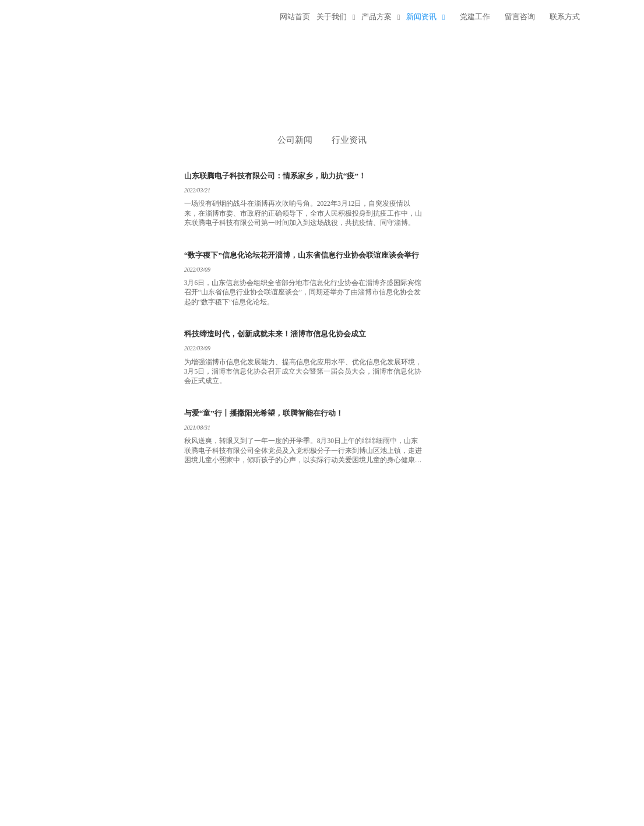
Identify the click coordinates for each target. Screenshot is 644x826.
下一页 (282, 574)
